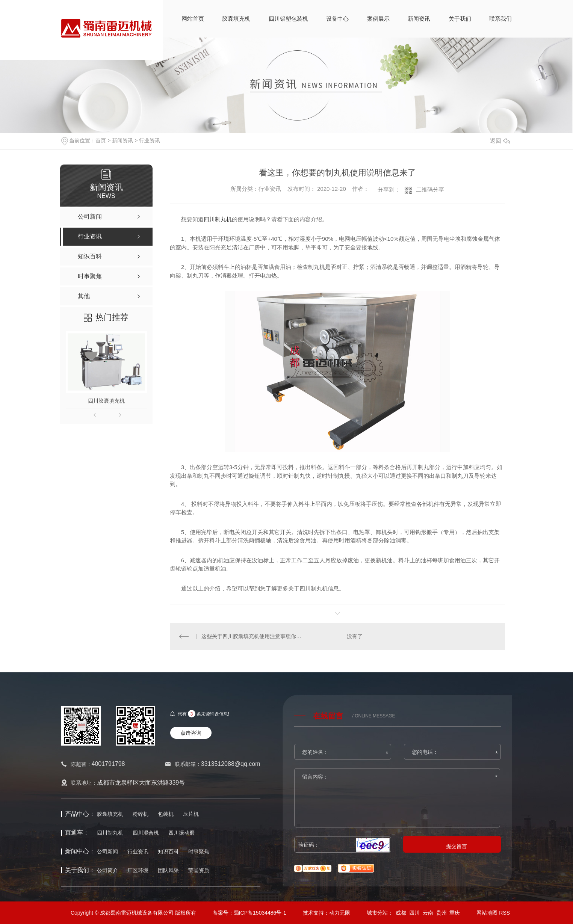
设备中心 (337, 19)
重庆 (455, 913)
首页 (101, 140)
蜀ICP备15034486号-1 (260, 913)
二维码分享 (430, 189)
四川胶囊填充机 (106, 401)
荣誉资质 (199, 870)
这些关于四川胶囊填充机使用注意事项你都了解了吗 (253, 636)
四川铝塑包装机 (288, 19)
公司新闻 (107, 852)
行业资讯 (150, 140)
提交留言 (457, 846)
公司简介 (107, 870)
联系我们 (500, 19)
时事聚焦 (199, 852)
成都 (401, 913)
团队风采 (168, 870)
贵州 (441, 913)
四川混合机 (146, 833)
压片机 (191, 814)
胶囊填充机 (236, 19)
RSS (504, 913)
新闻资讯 (419, 19)
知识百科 (168, 852)
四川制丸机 (218, 219)
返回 (500, 141)
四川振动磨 (181, 833)
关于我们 (460, 19)
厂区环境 (138, 870)
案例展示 (378, 19)
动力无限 (340, 913)
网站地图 (487, 913)
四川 (414, 913)
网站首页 (193, 19)
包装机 (166, 814)
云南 (428, 913)
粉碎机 (141, 814)
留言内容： (398, 798)
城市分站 (377, 913)
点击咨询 (191, 733)
